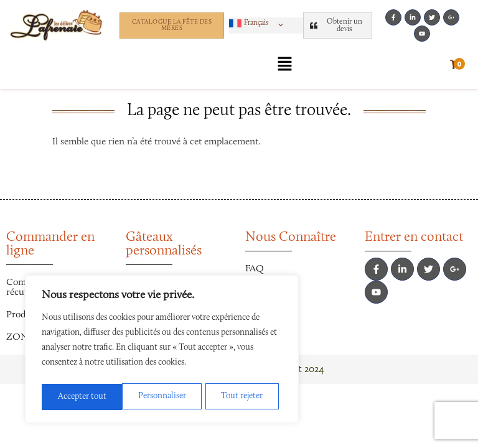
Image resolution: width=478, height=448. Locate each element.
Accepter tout (242, 397)
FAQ (255, 269)
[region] (162, 351)
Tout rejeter (162, 397)
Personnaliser (81, 397)
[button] (259, 23)
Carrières (264, 291)
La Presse (264, 314)
